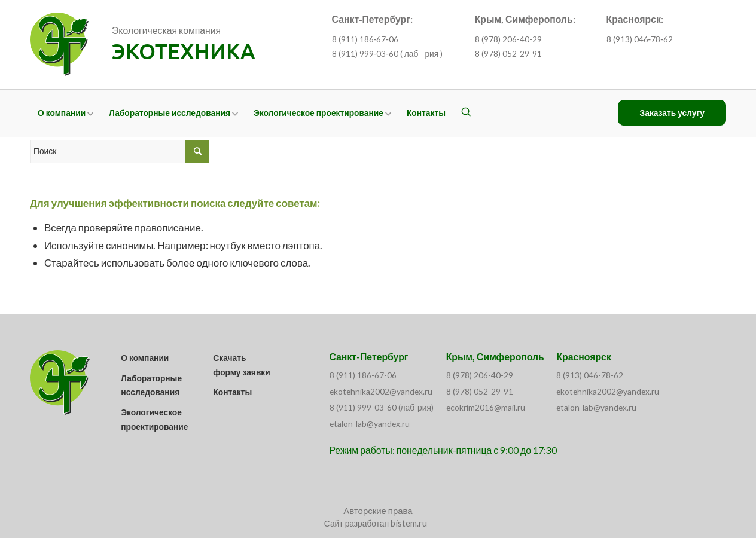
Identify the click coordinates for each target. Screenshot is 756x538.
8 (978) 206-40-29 (508, 39)
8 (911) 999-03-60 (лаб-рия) (382, 407)
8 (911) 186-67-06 (363, 375)
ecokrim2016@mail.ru (486, 407)
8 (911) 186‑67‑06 (365, 39)
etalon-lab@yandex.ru (370, 424)
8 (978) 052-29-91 (508, 54)
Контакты (232, 392)
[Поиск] (466, 113)
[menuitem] (65, 113)
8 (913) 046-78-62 (590, 375)
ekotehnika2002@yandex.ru (381, 391)
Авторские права (378, 511)
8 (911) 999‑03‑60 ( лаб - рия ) (388, 54)
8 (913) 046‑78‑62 (640, 39)
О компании (145, 358)
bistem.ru (409, 523)
